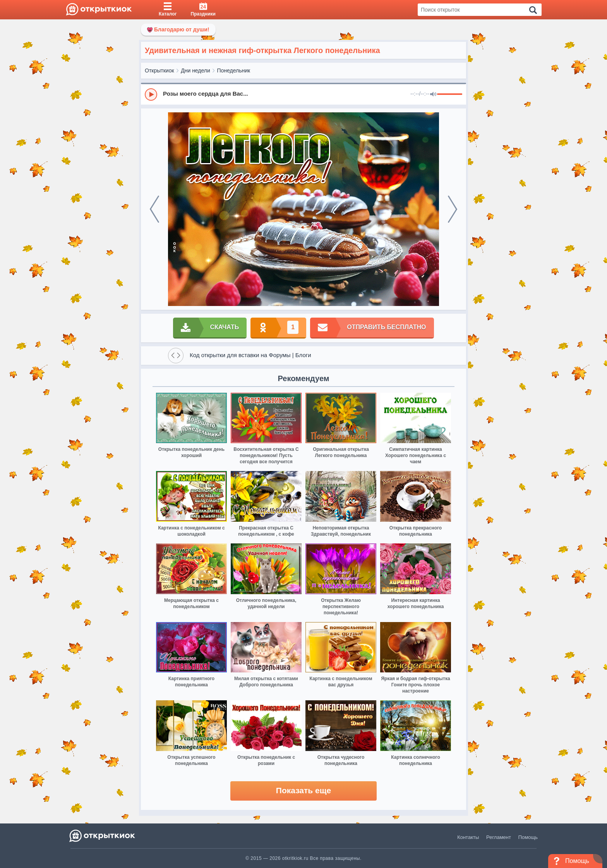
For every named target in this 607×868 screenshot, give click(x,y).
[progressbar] (450, 95)
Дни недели (195, 70)
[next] (453, 209)
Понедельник (234, 70)
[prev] (154, 209)
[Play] (151, 95)
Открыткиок (159, 70)
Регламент (499, 837)
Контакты (468, 837)
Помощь (528, 837)
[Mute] (433, 95)
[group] (303, 94)
